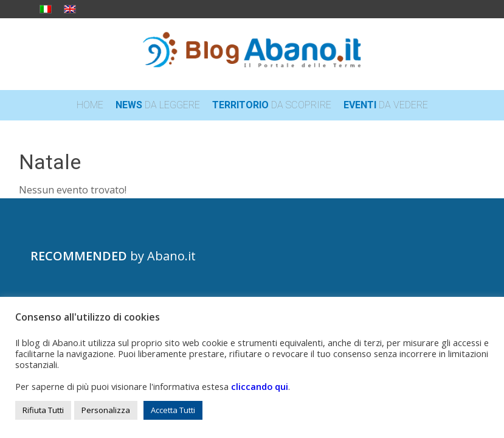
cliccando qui (260, 386)
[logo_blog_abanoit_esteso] (252, 54)
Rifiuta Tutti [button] (43, 410)
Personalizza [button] (106, 410)
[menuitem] (90, 105)
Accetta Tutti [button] (173, 410)
